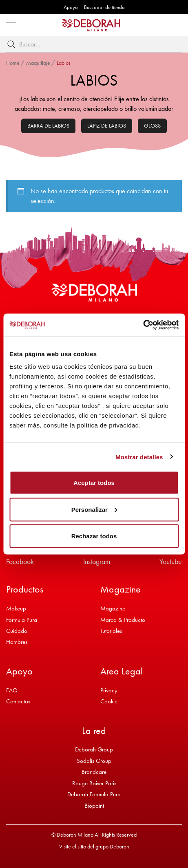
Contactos (18, 701)
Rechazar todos (94, 536)
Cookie (109, 701)
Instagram (97, 561)
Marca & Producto (123, 620)
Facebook (20, 561)
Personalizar (94, 509)
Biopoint (94, 806)
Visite (65, 846)
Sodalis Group (94, 761)
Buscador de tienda (104, 7)
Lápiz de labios (107, 126)
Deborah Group (94, 749)
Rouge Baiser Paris (94, 783)
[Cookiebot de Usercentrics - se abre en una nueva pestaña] (143, 325)
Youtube (171, 561)
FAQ (12, 690)
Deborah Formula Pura (94, 794)
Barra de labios (48, 126)
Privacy (109, 690)
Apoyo (71, 7)
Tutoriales (111, 631)
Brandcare (94, 772)
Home (13, 63)
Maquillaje (38, 63)
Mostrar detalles (139, 457)
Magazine (113, 608)
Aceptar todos (94, 483)
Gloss (152, 126)
